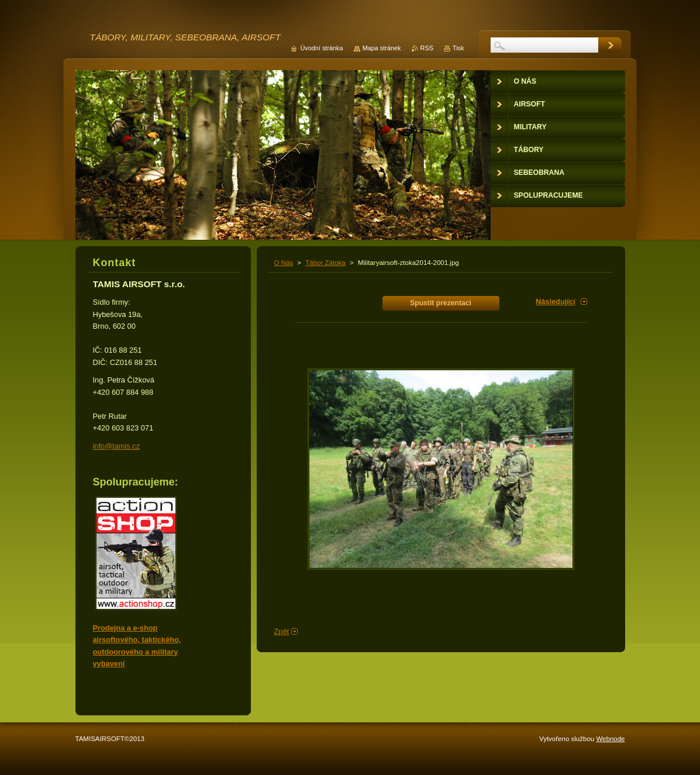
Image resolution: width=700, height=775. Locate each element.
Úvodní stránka (321, 48)
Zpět (282, 631)
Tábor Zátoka (325, 263)
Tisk (458, 48)
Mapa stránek (382, 48)
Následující (556, 302)
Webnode (610, 739)
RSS (427, 48)
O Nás (284, 263)
